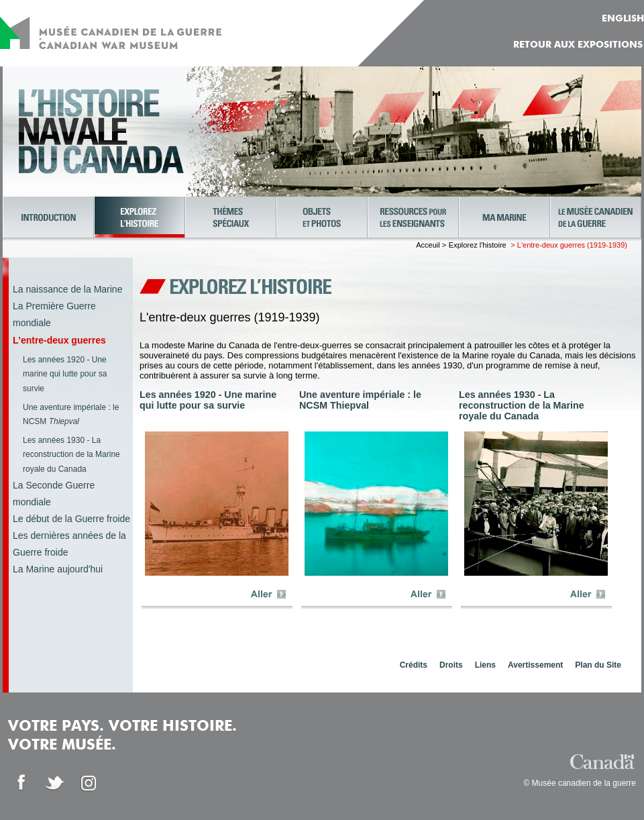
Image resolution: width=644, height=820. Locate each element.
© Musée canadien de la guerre (580, 783)
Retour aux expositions (578, 45)
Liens (485, 665)
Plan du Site (598, 665)
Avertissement (535, 665)
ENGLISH (623, 19)
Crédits (414, 665)
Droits (451, 665)
